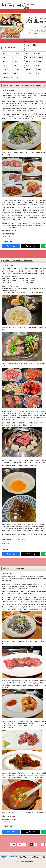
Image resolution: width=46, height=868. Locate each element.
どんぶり (17, 69)
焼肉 (11, 241)
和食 (27, 53)
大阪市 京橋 (5, 241)
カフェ (5, 65)
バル (27, 65)
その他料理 (6, 77)
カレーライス (30, 57)
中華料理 (17, 53)
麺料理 (28, 61)
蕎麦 (16, 61)
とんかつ (5, 69)
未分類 (16, 77)
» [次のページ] (42, 845)
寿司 (4, 53)
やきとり (17, 57)
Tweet (31, 246)
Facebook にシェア (11, 246)
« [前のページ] (25, 845)
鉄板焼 (28, 69)
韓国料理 (5, 73)
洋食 (4, 61)
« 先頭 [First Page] (20, 845)
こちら (15, 231)
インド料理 (29, 73)
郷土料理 (17, 73)
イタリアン (6, 57)
